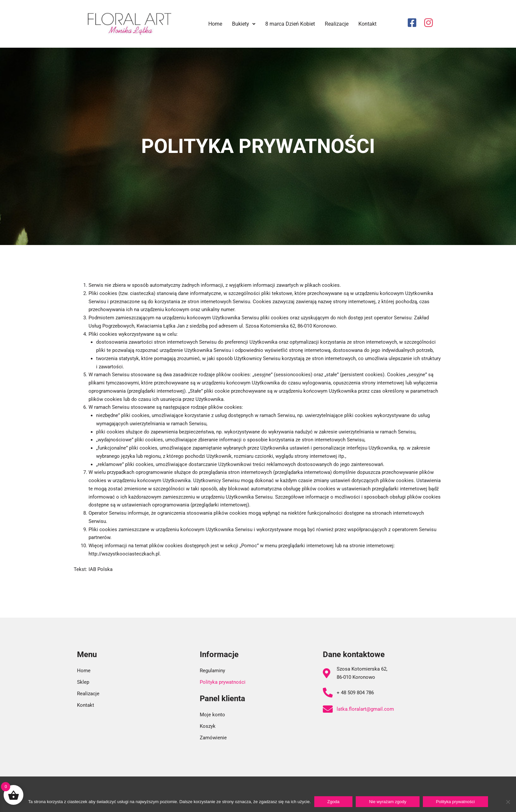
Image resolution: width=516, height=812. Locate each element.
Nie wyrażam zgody (387, 802)
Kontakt (367, 24)
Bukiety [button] (244, 24)
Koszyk (208, 726)
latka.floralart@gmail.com (365, 709)
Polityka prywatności (223, 682)
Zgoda (334, 802)
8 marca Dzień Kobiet (290, 24)
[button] (244, 24)
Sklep (83, 682)
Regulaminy (212, 671)
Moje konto (212, 715)
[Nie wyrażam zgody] (508, 802)
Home (215, 24)
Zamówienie (213, 738)
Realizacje (337, 24)
